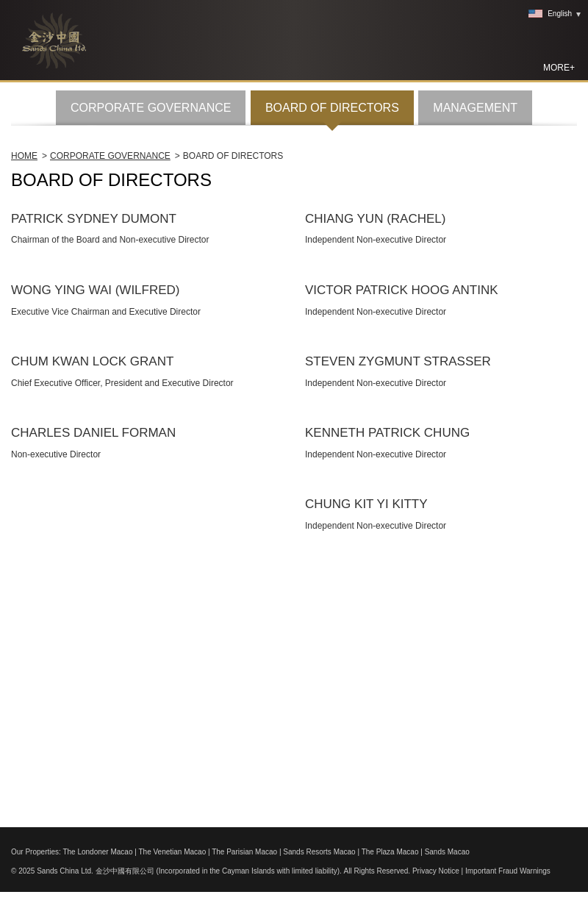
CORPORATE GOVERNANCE (151, 329)
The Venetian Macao (172, 852)
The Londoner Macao (97, 852)
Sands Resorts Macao (319, 852)
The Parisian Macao (244, 852)
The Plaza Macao (390, 852)
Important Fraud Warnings (508, 871)
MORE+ (559, 68)
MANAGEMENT (475, 329)
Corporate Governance (110, 377)
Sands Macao (447, 852)
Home (24, 377)
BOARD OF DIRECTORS (332, 329)
